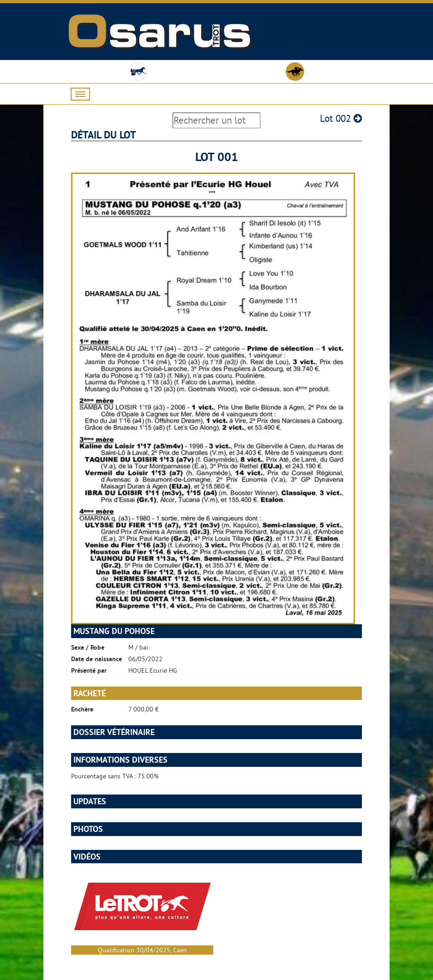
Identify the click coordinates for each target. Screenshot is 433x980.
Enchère (82, 709)
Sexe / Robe (88, 647)
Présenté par (89, 670)
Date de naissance (96, 659)
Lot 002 (341, 118)
